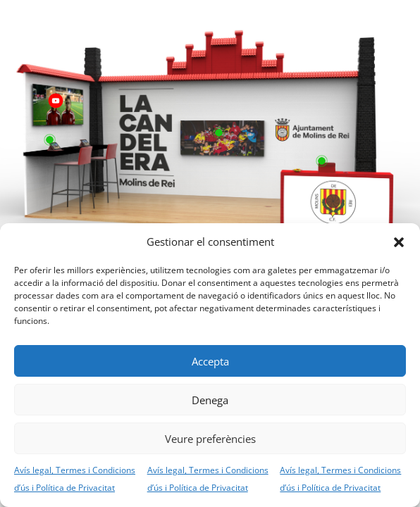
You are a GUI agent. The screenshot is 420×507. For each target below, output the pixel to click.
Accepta (210, 361)
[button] (399, 242)
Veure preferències (210, 439)
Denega (210, 400)
